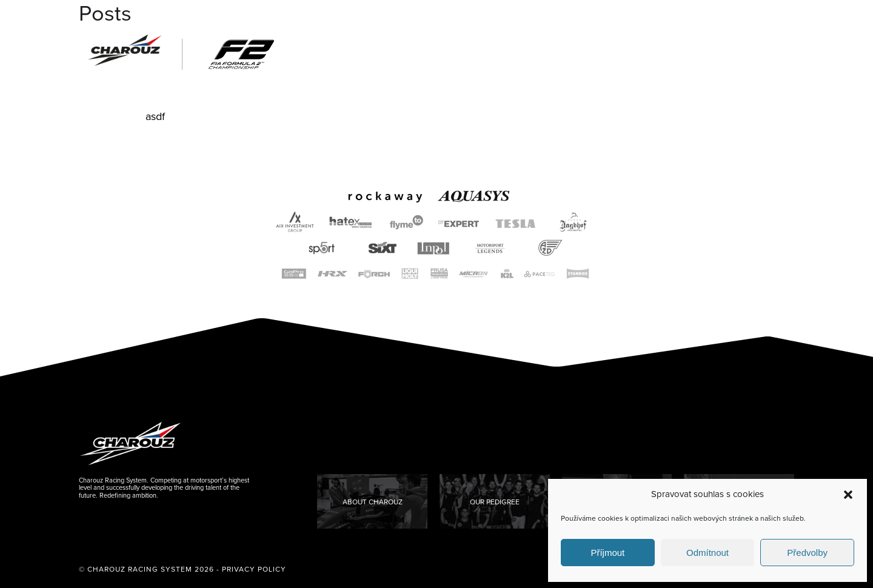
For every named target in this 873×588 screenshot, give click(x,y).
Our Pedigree (495, 502)
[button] (848, 495)
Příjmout (607, 553)
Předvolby (807, 553)
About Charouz (373, 502)
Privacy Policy (254, 569)
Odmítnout (707, 553)
